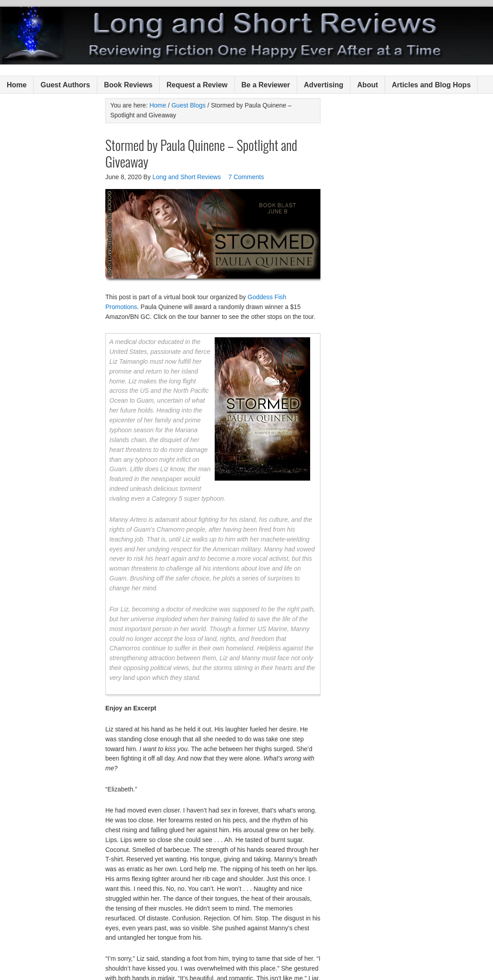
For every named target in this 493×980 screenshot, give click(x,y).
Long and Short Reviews (246, 36)
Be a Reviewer (266, 85)
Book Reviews (128, 85)
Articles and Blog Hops (431, 85)
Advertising (324, 85)
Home (17, 85)
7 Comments (246, 177)
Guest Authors (65, 85)
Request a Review (197, 85)
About (368, 85)
